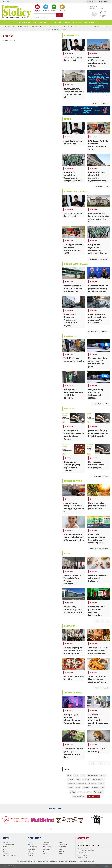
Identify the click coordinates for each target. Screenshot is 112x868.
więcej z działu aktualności (100, 103)
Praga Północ (48, 27)
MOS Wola (102, 784)
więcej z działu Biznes (102, 621)
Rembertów (66, 27)
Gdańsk (76, 775)
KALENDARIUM (46, 8)
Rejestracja (104, 2)
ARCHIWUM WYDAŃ (37, 8)
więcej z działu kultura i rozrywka (99, 259)
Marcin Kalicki (99, 779)
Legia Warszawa (86, 779)
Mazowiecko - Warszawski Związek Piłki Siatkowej (82, 784)
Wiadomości (24, 23)
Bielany (20, 27)
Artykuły (37, 18)
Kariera (77, 23)
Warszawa (98, 792)
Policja (78, 788)
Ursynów (93, 27)
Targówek (82, 27)
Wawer (99, 27)
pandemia (71, 788)
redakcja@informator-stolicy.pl (90, 845)
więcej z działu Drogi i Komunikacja (98, 331)
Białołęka (14, 27)
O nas (67, 23)
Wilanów (48, 30)
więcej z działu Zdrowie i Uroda (99, 763)
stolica (72, 792)
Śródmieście (74, 27)
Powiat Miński (39, 27)
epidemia (69, 775)
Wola (59, 30)
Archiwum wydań (42, 23)
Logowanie (91, 2)
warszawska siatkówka (79, 796)
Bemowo (8, 27)
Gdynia (83, 775)
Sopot (103, 788)
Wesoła (105, 27)
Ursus (88, 27)
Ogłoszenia (47, 18)
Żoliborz (64, 30)
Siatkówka (95, 788)
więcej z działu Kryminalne (100, 404)
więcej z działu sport (102, 187)
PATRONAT (89, 23)
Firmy (42, 18)
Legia (78, 779)
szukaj (60, 15)
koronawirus (71, 779)
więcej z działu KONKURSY (101, 476)
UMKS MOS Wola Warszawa (84, 792)
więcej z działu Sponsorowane (99, 549)
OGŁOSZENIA (54, 8)
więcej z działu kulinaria (101, 688)
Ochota (32, 27)
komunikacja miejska (93, 775)
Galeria (57, 23)
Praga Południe (57, 27)
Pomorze (86, 788)
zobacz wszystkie (94, 796)
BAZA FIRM (62, 8)
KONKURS (103, 775)
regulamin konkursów (10, 855)
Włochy (54, 30)
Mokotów (26, 27)
